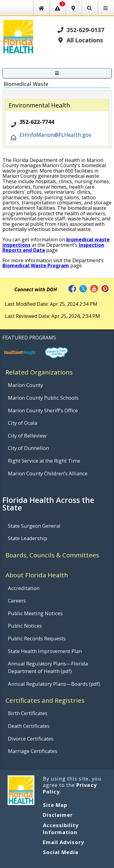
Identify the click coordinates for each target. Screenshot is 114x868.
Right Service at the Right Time (44, 461)
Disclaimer (58, 815)
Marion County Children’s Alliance (48, 473)
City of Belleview (27, 436)
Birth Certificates (28, 713)
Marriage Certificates (33, 751)
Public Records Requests (37, 638)
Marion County (25, 385)
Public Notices (25, 626)
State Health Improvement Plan (45, 651)
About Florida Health (37, 575)
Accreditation (24, 588)
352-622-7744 (37, 122)
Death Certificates (29, 726)
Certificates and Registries (45, 700)
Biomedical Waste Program (36, 266)
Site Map (55, 805)
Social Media (61, 852)
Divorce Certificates (31, 739)
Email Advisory (64, 842)
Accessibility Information (61, 829)
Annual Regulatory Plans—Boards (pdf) (54, 684)
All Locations (80, 40)
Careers (17, 601)
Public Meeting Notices (35, 613)
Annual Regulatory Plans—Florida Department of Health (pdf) (48, 667)
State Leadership (28, 538)
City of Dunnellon (28, 448)
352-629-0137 (81, 30)
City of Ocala (22, 423)
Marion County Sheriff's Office (43, 410)
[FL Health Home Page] (18, 36)
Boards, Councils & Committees (52, 555)
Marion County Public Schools (43, 398)
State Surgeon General (34, 526)
